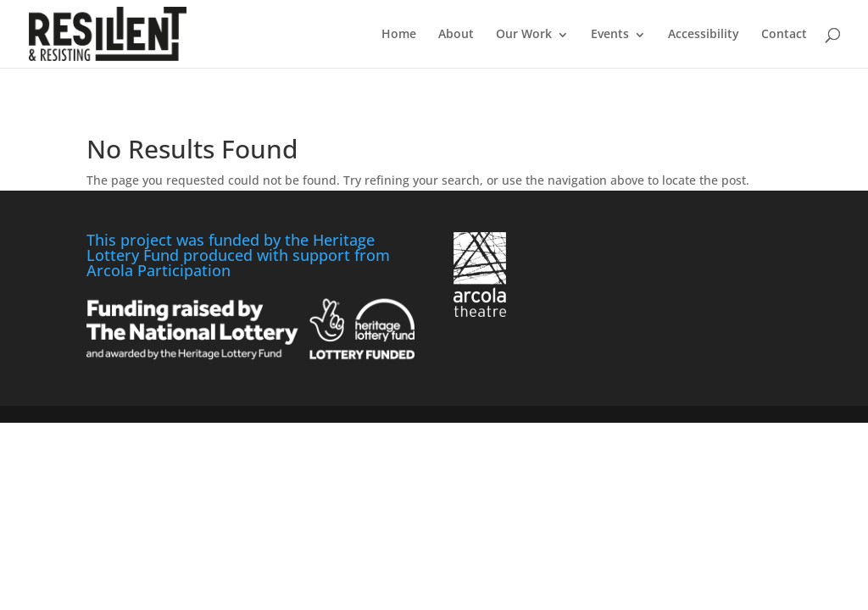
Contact (784, 33)
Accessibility (704, 33)
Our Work (524, 33)
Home (399, 33)
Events (610, 33)
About (456, 33)
